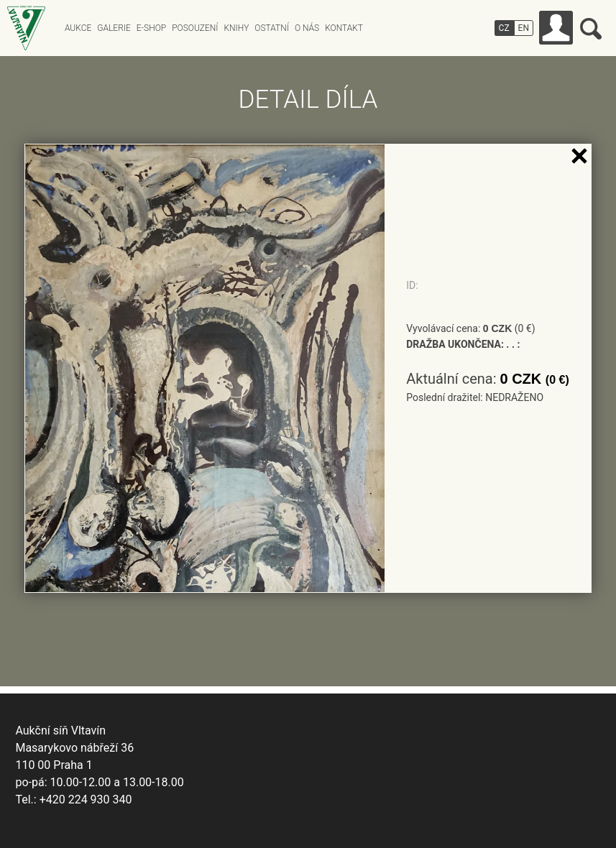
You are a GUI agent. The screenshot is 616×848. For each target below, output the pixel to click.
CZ (504, 28)
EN (524, 28)
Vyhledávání (591, 29)
